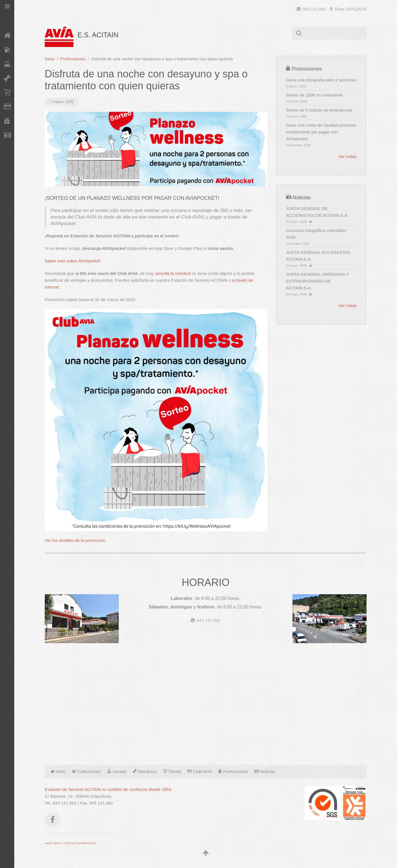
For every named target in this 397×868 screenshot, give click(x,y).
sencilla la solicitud (173, 273)
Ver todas (348, 156)
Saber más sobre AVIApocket (72, 261)
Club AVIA (200, 771)
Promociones (73, 59)
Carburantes (86, 771)
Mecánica (145, 771)
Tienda (172, 771)
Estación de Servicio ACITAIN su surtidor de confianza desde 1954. (108, 789)
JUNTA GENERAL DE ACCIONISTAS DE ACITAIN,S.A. (321, 215)
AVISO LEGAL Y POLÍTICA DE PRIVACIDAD (70, 843)
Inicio (50, 59)
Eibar (348, 9)
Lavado (117, 771)
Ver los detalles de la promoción (75, 540)
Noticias (265, 771)
